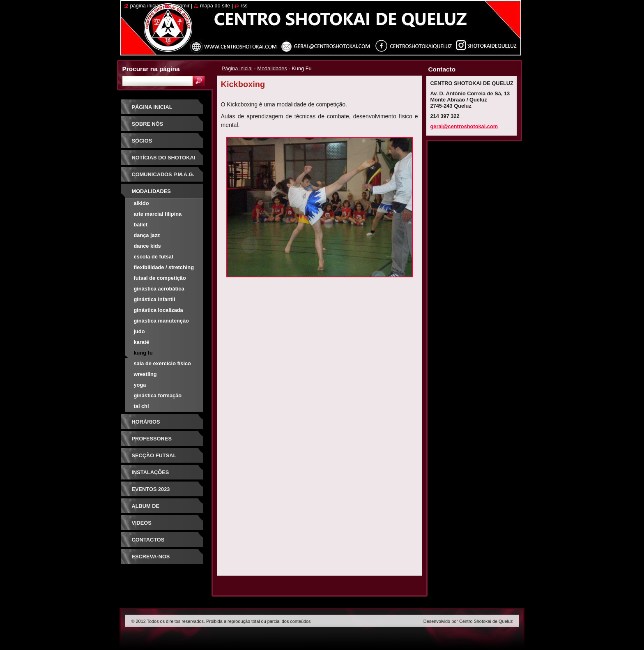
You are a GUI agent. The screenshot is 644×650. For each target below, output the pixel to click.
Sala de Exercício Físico (162, 363)
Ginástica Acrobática (159, 289)
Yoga (140, 385)
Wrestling (145, 374)
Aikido (141, 203)
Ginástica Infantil (155, 299)
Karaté (142, 342)
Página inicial (237, 68)
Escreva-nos (151, 557)
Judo (139, 331)
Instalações (151, 472)
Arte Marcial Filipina (158, 214)
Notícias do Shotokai (164, 158)
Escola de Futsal (154, 257)
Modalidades (272, 68)
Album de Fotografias (151, 509)
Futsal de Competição (160, 278)
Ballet (141, 225)
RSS (244, 6)
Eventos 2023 (151, 489)
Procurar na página (151, 69)
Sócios (142, 141)
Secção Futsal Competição (154, 458)
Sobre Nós (148, 124)
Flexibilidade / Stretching (164, 267)
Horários (146, 422)
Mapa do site (215, 6)
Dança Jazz (147, 235)
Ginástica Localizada (159, 310)
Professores (152, 439)
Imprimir (180, 6)
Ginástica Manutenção (161, 321)
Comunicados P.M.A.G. (163, 174)
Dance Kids (147, 246)
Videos (142, 523)
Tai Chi (141, 406)
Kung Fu (143, 353)
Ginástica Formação (158, 395)
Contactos (148, 540)
